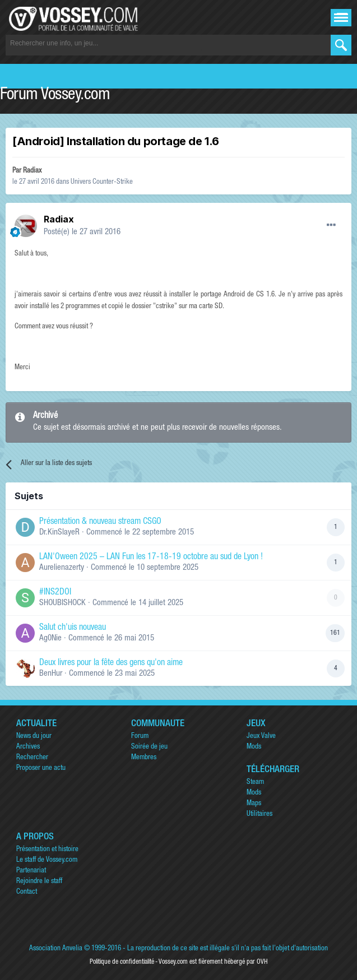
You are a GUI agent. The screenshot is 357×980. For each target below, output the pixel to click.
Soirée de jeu (149, 747)
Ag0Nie (50, 638)
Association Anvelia (56, 949)
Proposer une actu (41, 768)
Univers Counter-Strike (102, 182)
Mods (254, 747)
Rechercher (32, 758)
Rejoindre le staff (39, 882)
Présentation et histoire (47, 850)
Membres (144, 758)
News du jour (34, 737)
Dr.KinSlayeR (59, 533)
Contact (27, 892)
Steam (255, 782)
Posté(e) (82, 232)
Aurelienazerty (62, 568)
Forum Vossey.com (55, 96)
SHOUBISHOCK (62, 603)
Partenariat (31, 871)
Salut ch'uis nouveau (73, 628)
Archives (28, 747)
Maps (254, 804)
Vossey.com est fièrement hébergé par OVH (213, 962)
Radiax (32, 171)
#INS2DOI (55, 593)
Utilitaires (259, 814)
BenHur (51, 674)
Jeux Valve (261, 737)
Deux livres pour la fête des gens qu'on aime (111, 663)
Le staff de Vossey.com (47, 860)
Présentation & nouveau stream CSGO (100, 522)
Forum (140, 737)
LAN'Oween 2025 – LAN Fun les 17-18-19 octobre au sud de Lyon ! (151, 558)
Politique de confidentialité (122, 962)
